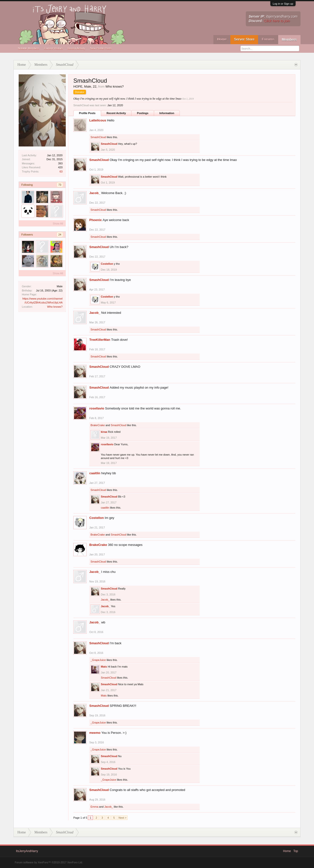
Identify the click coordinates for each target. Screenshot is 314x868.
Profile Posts (87, 113)
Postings (143, 113)
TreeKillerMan (100, 340)
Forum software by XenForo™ (49, 862)
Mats (104, 667)
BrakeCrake (98, 425)
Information (167, 113)
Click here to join (277, 21)
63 (61, 171)
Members (289, 39)
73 (60, 185)
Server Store (244, 39)
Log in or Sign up (283, 4)
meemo (95, 733)
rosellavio (97, 408)
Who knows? (55, 307)
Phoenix (96, 220)
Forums (268, 39)
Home (222, 39)
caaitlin (95, 473)
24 (60, 235)
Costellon (107, 264)
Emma (94, 807)
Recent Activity (76, 48)
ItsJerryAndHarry (27, 851)
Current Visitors (53, 48)
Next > (122, 818)
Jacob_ (95, 193)
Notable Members (29, 48)
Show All (58, 224)
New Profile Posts (101, 48)
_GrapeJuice (98, 660)
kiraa (104, 432)
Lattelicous (98, 120)
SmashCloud (98, 137)
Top (296, 851)
